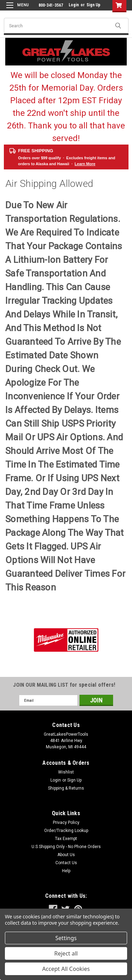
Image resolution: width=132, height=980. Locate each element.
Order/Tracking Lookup (66, 831)
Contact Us (66, 863)
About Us (66, 855)
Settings (66, 938)
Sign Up (93, 5)
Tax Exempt (66, 839)
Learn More (85, 164)
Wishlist (66, 772)
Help (66, 871)
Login (74, 5)
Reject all (66, 953)
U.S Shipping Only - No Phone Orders (66, 847)
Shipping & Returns (66, 788)
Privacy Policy (66, 822)
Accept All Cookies (66, 969)
